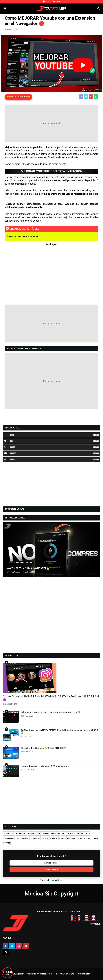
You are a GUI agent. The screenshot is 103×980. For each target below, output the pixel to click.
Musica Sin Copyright (51, 894)
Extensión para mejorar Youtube (22, 236)
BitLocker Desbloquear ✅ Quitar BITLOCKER (44, 748)
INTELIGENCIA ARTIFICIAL (70, 833)
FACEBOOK (46, 833)
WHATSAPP (88, 838)
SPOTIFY (62, 838)
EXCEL (38, 833)
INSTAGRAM (55, 833)
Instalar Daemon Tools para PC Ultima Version (45, 766)
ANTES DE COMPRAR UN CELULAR (20, 562)
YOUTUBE (7, 843)
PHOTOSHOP (36, 838)
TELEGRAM (71, 838)
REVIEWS (45, 838)
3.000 (9, 435)
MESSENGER (85, 833)
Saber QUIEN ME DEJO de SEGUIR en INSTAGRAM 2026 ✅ (51, 712)
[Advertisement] (51, 123)
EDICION (31, 833)
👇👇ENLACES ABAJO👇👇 (18, 97)
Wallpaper (51, 244)
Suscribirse (51, 869)
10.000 (10, 447)
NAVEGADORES (9, 838)
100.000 (10, 453)
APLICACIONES (21, 833)
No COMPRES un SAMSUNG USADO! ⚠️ (28, 568)
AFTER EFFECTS (9, 833)
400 (9, 441)
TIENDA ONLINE (52, 2)
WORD (96, 838)
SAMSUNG (54, 838)
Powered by (52, 880)
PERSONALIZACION (22, 838)
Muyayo (7, 938)
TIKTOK (79, 838)
